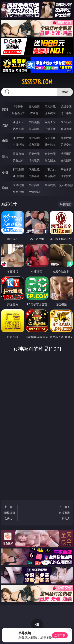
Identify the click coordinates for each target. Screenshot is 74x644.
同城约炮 (18, 185)
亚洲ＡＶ (18, 122)
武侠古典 (66, 169)
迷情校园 (18, 176)
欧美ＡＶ (50, 122)
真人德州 (34, 106)
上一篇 (10, 513)
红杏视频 (18, 192)
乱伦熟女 (50, 145)
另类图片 (66, 160)
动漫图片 (66, 154)
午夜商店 (34, 185)
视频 (5, 125)
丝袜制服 (34, 129)
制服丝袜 (18, 145)
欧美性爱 (66, 138)
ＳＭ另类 (66, 129)
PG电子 (18, 106)
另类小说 (34, 176)
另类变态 (66, 145)
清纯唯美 (34, 160)
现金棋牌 (50, 113)
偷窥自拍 (18, 154)
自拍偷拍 (34, 122)
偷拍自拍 (34, 138)
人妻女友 (50, 169)
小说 (5, 172)
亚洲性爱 (18, 138)
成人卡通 (50, 138)
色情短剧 (34, 192)
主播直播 (50, 129)
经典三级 (34, 145)
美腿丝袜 (18, 160)
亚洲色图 (34, 154)
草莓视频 (50, 185)
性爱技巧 (66, 176)
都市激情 (18, 169)
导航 (5, 188)
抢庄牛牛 (66, 113)
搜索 (65, 92)
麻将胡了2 (18, 113)
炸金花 (34, 113)
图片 (5, 156)
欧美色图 (50, 154)
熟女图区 (50, 160)
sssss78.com (37, 82)
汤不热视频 (66, 185)
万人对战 (50, 106)
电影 (5, 141)
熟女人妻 (18, 129)
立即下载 (60, 635)
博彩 (5, 109)
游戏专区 (66, 106)
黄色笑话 (50, 176)
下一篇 (64, 513)
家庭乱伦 (34, 169)
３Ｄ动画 (66, 122)
